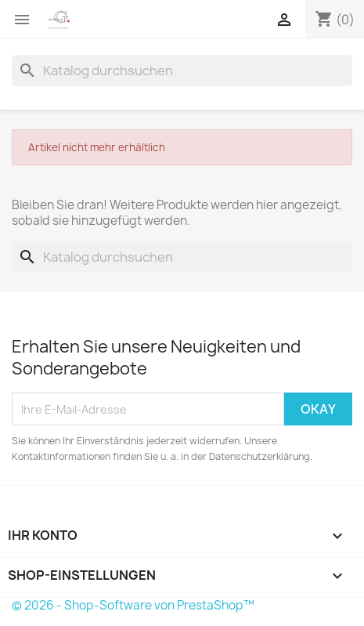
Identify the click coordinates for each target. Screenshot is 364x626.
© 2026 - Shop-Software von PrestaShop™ (133, 605)
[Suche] (182, 71)
